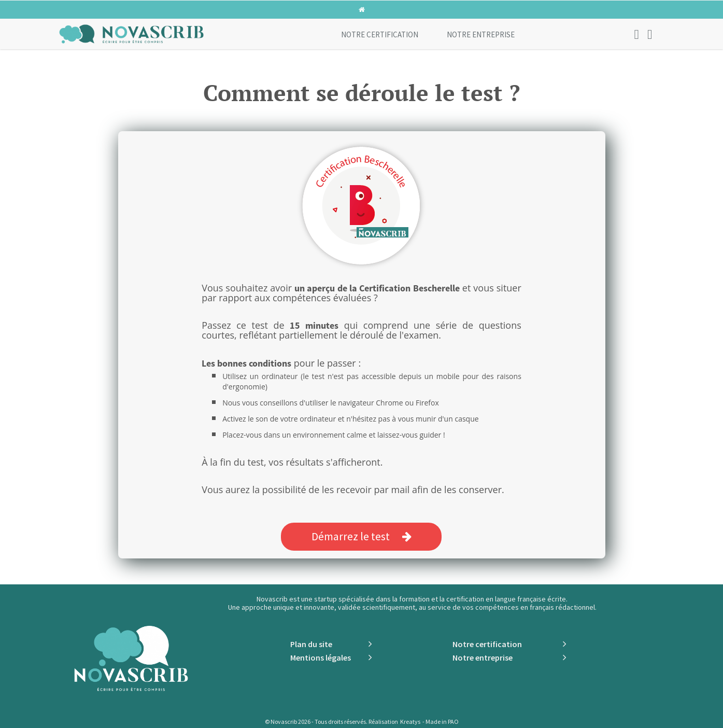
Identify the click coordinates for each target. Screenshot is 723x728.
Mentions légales (321, 658)
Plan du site (311, 644)
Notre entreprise (481, 34)
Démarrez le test (361, 536)
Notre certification (380, 34)
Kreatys (410, 722)
